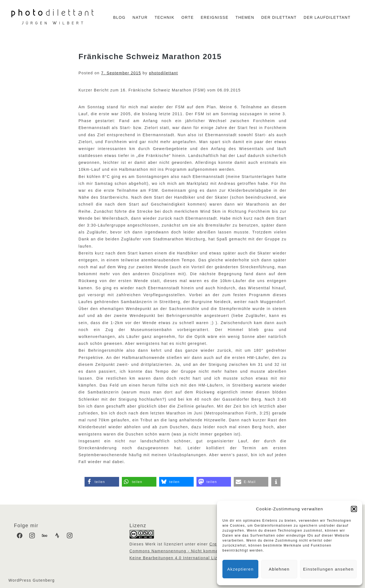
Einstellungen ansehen (328, 569)
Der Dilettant (279, 17)
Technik (164, 17)
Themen (245, 17)
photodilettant (163, 73)
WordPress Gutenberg (32, 580)
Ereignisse (215, 17)
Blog (119, 17)
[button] (354, 509)
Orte (188, 17)
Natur (140, 17)
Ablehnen (279, 569)
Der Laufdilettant (327, 17)
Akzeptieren (240, 569)
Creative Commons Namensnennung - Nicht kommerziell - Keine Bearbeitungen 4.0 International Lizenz (181, 551)
